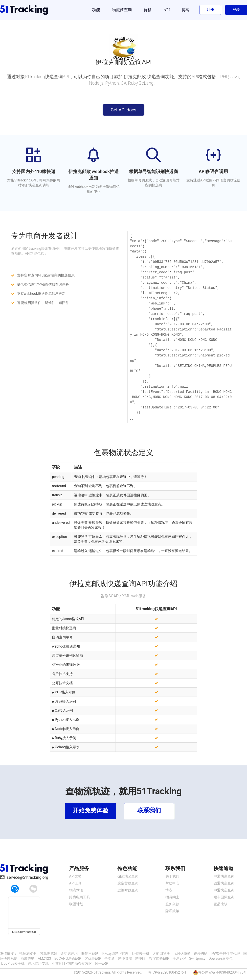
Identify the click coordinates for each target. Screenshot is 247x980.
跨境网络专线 (38, 963)
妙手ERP (101, 963)
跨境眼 (140, 958)
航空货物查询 (128, 883)
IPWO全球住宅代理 (225, 954)
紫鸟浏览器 (49, 954)
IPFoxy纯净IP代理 (115, 954)
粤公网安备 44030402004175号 (223, 972)
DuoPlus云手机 (13, 963)
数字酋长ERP (159, 958)
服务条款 (172, 904)
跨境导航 (125, 958)
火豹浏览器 (161, 954)
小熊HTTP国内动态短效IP (72, 963)
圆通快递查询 (224, 883)
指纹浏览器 (28, 954)
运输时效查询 (128, 890)
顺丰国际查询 (224, 897)
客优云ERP (93, 958)
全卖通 (110, 958)
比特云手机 (141, 954)
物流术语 (76, 890)
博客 (186, 10)
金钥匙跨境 (69, 954)
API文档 (75, 876)
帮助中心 (172, 883)
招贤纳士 (172, 897)
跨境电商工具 (80, 897)
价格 (148, 10)
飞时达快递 (182, 954)
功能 (96, 10)
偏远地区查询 (128, 876)
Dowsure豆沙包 (221, 958)
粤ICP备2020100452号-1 (167, 972)
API (167, 10)
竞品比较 (221, 904)
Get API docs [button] (124, 110)
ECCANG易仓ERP (68, 958)
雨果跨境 (27, 958)
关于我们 (172, 876)
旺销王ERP (90, 954)
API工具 (75, 883)
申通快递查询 (224, 876)
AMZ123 (44, 958)
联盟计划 (76, 904)
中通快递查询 (224, 890)
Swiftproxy (197, 958)
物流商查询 (122, 10)
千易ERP (179, 958)
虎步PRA (201, 954)
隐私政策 (172, 911)
